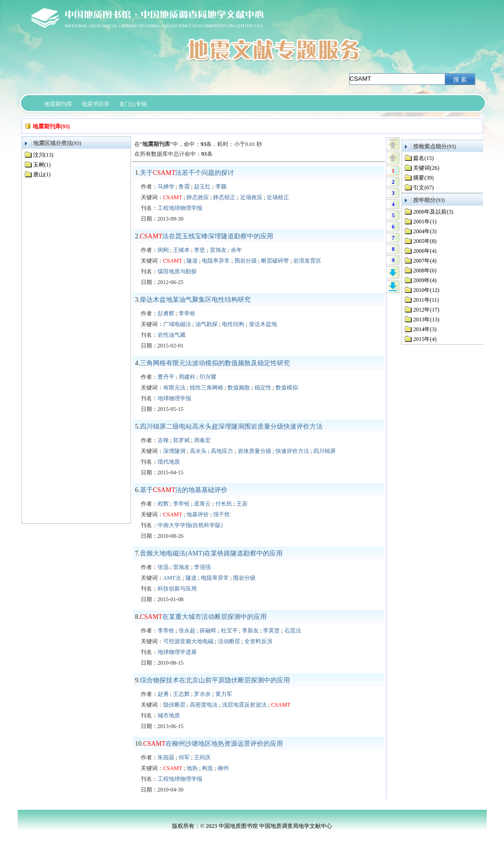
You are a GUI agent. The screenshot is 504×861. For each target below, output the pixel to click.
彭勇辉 (166, 313)
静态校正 (224, 197)
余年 (236, 250)
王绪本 (181, 250)
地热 (192, 768)
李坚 (200, 250)
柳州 (223, 768)
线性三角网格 (207, 388)
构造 (207, 768)
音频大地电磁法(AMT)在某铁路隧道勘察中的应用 (211, 553)
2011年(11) (426, 300)
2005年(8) (425, 241)
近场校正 (278, 197)
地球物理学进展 (177, 652)
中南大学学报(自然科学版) (190, 525)
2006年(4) (425, 251)
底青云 (202, 504)
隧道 (192, 261)
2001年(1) (425, 222)
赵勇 (163, 694)
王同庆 (202, 757)
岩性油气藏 (172, 335)
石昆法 (293, 631)
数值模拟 (287, 388)
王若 (242, 504)
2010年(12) (426, 290)
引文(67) (423, 187)
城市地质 (169, 715)
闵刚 (163, 250)
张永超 (187, 631)
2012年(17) (426, 310)
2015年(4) (425, 339)
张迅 (163, 567)
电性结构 (233, 324)
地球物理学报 (174, 398)
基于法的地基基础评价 (184, 490)
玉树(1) (42, 165)
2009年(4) (425, 280)
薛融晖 (208, 631)
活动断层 (229, 641)
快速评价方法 (292, 451)
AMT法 (172, 578)
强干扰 (221, 514)
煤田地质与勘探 (177, 271)
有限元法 (174, 388)
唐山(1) (42, 174)
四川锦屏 (324, 451)
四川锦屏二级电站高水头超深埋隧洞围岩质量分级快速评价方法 (231, 427)
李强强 (202, 567)
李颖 (221, 187)
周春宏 (202, 440)
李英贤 (271, 631)
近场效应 (251, 197)
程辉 (163, 504)
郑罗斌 (181, 440)
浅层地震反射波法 (244, 705)
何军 (184, 757)
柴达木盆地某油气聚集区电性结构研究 (195, 300)
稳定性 (263, 388)
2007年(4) (425, 261)
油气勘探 (207, 324)
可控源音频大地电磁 (188, 641)
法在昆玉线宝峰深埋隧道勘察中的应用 (207, 236)
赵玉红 (202, 187)
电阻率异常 (216, 261)
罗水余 (202, 694)
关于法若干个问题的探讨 (187, 173)
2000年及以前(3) (433, 212)
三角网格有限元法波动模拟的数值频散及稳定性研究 (215, 363)
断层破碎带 (275, 261)
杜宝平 (229, 631)
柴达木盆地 (263, 324)
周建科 (187, 377)
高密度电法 (204, 705)
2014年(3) (425, 329)
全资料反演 (258, 641)
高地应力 (222, 451)
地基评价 (198, 514)
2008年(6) (425, 271)
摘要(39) (423, 178)
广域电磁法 (177, 324)
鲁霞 (184, 187)
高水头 (198, 451)
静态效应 (198, 197)
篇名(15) (423, 158)
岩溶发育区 (307, 261)
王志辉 (181, 694)
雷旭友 (218, 250)
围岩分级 (246, 261)
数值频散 (239, 388)
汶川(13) (43, 155)
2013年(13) (426, 319)
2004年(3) (425, 231)
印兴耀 (208, 377)
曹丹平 (166, 377)
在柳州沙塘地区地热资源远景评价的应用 (213, 744)
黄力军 (224, 694)
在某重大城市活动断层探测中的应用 (203, 617)
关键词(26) (426, 168)
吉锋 (163, 440)
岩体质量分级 (255, 451)
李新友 (250, 631)
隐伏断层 (174, 705)
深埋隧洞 (174, 451)
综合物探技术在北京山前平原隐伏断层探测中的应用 (215, 680)
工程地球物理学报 (180, 208)
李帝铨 (187, 313)
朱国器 (166, 757)
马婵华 (166, 187)
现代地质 (169, 462)
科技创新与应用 (177, 589)
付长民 (224, 504)
